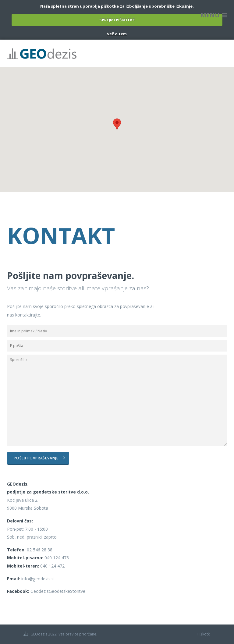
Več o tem (117, 34)
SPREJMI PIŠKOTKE (117, 20)
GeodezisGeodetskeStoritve (58, 591)
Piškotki (204, 634)
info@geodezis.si (38, 579)
